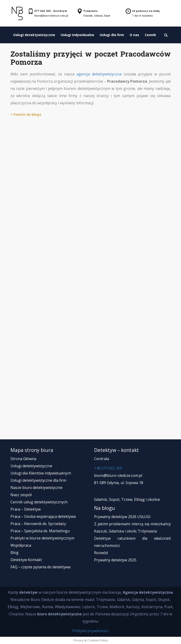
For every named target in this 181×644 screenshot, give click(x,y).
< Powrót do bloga (26, 114)
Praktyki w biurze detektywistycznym (42, 538)
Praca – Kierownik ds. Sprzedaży (38, 524)
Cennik (150, 35)
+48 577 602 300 (108, 468)
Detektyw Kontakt (26, 560)
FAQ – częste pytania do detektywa (40, 567)
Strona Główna (23, 459)
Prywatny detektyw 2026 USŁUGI (122, 517)
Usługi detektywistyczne (34, 35)
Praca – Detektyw (26, 509)
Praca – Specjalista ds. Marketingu (40, 531)
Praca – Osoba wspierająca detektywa (43, 516)
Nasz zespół (21, 495)
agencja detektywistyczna (99, 74)
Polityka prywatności (90, 631)
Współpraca (21, 545)
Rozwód (101, 553)
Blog (15, 552)
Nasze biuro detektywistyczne (36, 488)
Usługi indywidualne (77, 35)
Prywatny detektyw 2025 (115, 560)
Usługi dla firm (112, 35)
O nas (134, 35)
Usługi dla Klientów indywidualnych (41, 473)
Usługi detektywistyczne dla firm (38, 480)
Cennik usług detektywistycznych (39, 502)
